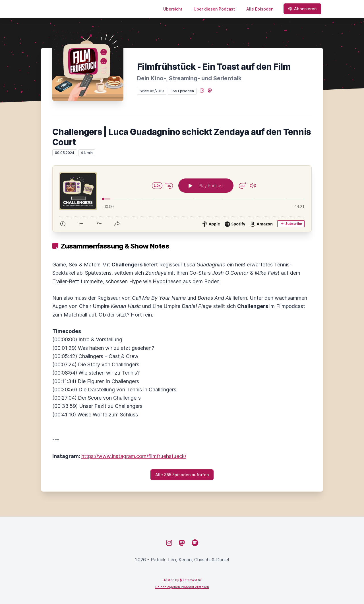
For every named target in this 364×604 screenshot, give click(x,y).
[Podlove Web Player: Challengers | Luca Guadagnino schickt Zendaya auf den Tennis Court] (182, 199)
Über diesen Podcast (214, 9)
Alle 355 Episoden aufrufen (182, 475)
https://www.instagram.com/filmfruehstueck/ (134, 456)
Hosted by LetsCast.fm (182, 580)
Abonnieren (302, 9)
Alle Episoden (260, 9)
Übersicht (173, 9)
